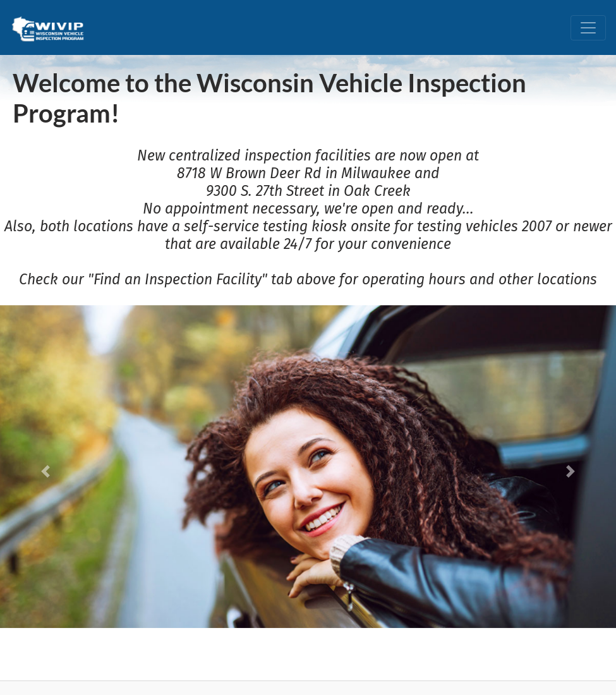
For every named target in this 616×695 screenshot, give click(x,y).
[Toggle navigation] (588, 28)
